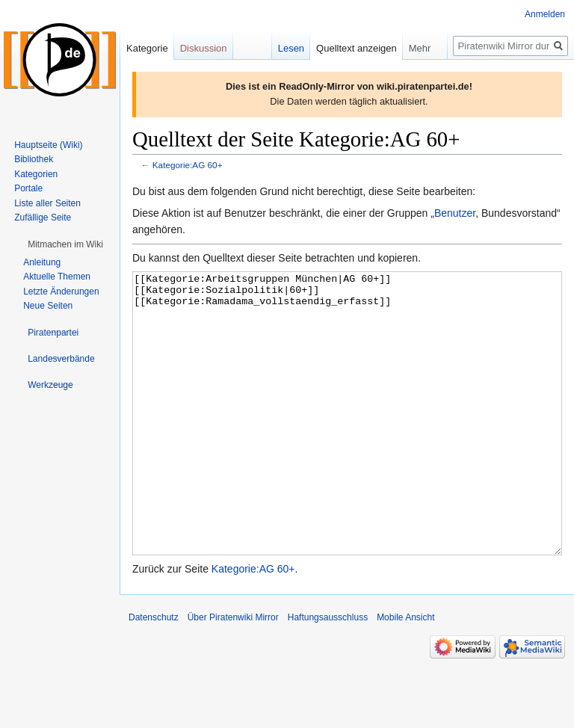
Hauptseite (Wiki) (48, 145)
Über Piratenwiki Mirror (233, 673)
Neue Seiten (48, 306)
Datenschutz (154, 673)
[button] (65, 244)
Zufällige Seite (43, 218)
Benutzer (455, 213)
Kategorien (36, 174)
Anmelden (545, 14)
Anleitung (42, 262)
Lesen (291, 48)
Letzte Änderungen (61, 291)
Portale (28, 188)
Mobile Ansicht (405, 673)
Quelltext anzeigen (357, 48)
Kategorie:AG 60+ (188, 165)
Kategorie (147, 48)
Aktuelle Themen (57, 277)
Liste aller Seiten (47, 203)
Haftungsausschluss (328, 673)
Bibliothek (34, 159)
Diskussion (204, 48)
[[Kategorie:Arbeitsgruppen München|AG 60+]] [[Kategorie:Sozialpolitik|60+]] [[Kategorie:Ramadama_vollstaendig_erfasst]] (347, 441)
